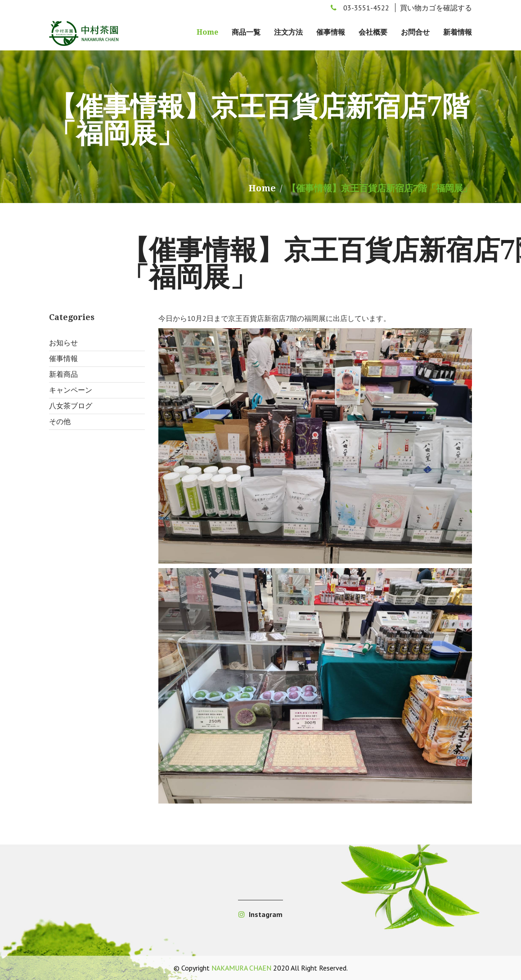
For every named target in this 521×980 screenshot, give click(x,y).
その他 (60, 422)
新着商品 (63, 374)
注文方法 (288, 32)
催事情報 (331, 32)
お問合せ (415, 32)
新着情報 (458, 32)
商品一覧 (246, 32)
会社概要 (373, 32)
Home (207, 32)
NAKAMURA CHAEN (241, 968)
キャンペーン (71, 390)
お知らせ (63, 343)
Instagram (260, 914)
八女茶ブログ (71, 406)
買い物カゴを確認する (436, 8)
